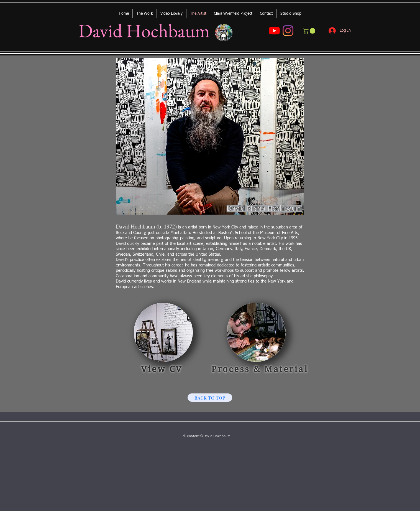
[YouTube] (274, 31)
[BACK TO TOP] (210, 398)
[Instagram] (288, 31)
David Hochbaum (144, 30)
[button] (310, 31)
